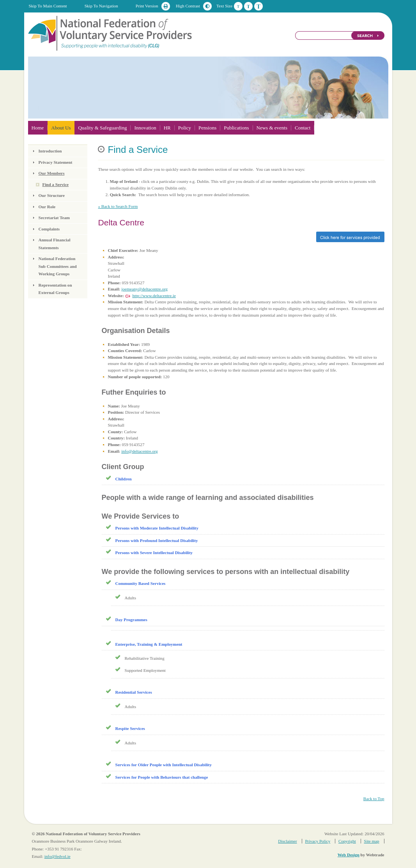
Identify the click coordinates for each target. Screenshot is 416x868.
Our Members (52, 173)
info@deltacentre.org (140, 451)
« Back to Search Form (118, 206)
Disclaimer (287, 841)
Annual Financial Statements (55, 244)
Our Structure (52, 195)
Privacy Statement (56, 162)
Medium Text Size (248, 6)
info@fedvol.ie (58, 856)
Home (38, 128)
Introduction (50, 151)
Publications (236, 128)
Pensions (207, 128)
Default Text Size (238, 6)
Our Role (47, 207)
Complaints (49, 229)
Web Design (349, 855)
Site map (372, 841)
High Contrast (188, 6)
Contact (303, 128)
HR (167, 128)
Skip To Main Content (48, 6)
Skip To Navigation (101, 6)
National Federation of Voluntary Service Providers (111, 33)
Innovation (145, 128)
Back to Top (374, 799)
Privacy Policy (318, 841)
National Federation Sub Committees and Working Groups (58, 266)
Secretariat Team (54, 218)
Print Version (147, 6)
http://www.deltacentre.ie (154, 296)
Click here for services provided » (241, 237)
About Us (61, 128)
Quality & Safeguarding (102, 128)
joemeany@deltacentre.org (144, 289)
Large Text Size (258, 6)
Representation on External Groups (55, 289)
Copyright (347, 841)
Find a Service (56, 184)
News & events (272, 128)
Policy (185, 128)
